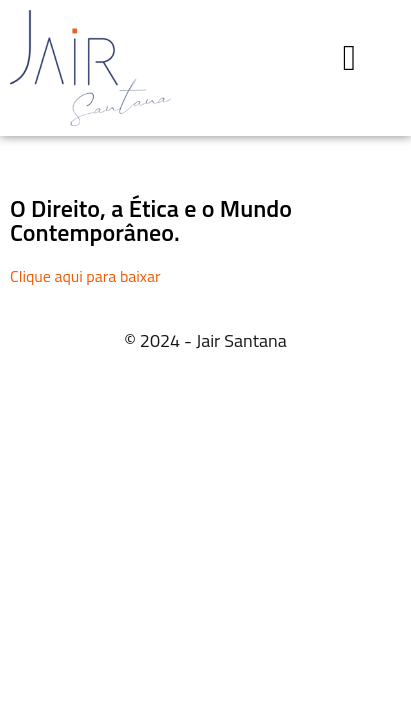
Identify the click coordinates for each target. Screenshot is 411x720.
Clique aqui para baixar (85, 276)
